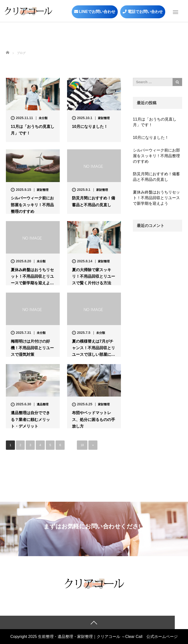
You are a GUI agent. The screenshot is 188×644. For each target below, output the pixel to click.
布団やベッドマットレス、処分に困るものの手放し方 (94, 419)
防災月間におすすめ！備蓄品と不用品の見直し (94, 201)
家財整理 (104, 118)
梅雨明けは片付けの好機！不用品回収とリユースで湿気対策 (32, 348)
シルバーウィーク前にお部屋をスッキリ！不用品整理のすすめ (32, 205)
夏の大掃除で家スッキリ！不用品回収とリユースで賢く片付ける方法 (94, 276)
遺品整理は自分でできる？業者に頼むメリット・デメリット (30, 419)
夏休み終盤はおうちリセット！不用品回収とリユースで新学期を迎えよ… (32, 276)
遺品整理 (43, 404)
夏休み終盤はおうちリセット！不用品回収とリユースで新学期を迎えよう (156, 198)
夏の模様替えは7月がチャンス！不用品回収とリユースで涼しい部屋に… (94, 348)
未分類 (43, 118)
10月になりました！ (90, 127)
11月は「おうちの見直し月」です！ (33, 130)
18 (82, 445)
